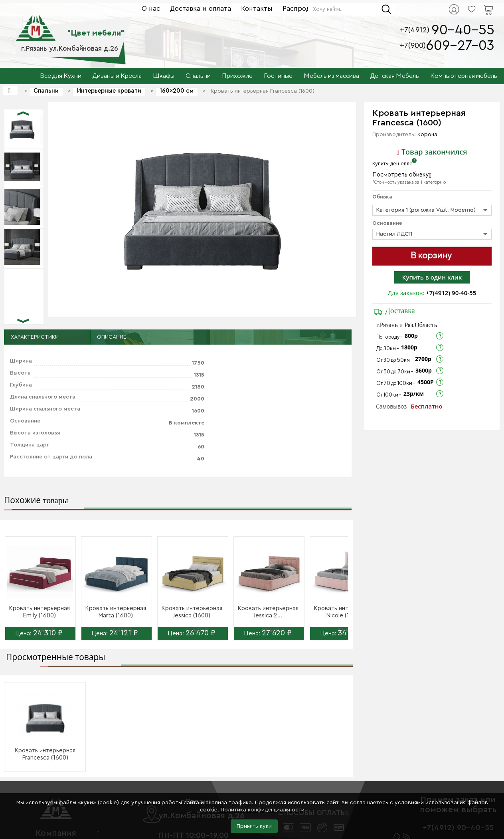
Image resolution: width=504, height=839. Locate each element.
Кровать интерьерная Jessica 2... (268, 612)
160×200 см (177, 91)
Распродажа (303, 9)
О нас (151, 9)
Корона (427, 135)
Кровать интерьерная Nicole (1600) (344, 612)
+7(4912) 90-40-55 (451, 293)
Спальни (46, 91)
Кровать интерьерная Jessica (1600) (192, 612)
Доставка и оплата (201, 9)
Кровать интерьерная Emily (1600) (39, 612)
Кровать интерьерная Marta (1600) (116, 612)
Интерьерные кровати (109, 91)
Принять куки (254, 826)
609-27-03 (460, 46)
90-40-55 (463, 30)
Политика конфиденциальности (263, 810)
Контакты (257, 9)
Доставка (400, 310)
